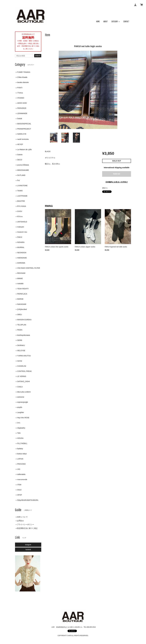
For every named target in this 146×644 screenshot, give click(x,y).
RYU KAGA (22, 206)
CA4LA (20, 387)
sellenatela (21, 474)
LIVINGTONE (22, 186)
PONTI (20, 88)
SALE (19, 490)
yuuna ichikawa (23, 165)
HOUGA (20, 438)
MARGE (20, 299)
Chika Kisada (22, 77)
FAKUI (20, 237)
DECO (20, 160)
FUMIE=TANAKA (24, 72)
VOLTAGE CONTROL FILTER (29, 268)
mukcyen (21, 227)
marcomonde (22, 479)
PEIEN (20, 330)
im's (19, 423)
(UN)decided (22, 309)
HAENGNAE (22, 258)
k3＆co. (20, 216)
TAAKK (20, 191)
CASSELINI (22, 366)
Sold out (117, 174)
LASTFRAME (22, 196)
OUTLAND (21, 175)
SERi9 (20, 340)
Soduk (20, 119)
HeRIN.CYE (22, 134)
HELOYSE (21, 351)
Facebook (28, 550)
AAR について (22, 517)
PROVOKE (21, 464)
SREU (20, 314)
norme (20, 361)
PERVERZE (22, 108)
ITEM (19, 485)
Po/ (18, 180)
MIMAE (20, 278)
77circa (20, 93)
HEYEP (20, 144)
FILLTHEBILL (22, 443)
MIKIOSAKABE (23, 170)
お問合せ (20, 521)
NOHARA (21, 242)
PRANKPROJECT (24, 129)
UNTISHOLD (22, 222)
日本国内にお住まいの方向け (117, 182)
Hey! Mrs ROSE (23, 418)
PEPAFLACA (22, 294)
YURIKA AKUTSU (24, 356)
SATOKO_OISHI (23, 381)
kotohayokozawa (24, 335)
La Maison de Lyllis (24, 149)
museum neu (22, 232)
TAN (19, 433)
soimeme (21, 397)
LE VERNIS (22, 376)
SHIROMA (21, 263)
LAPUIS (20, 459)
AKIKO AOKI (22, 103)
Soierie (20, 155)
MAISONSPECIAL (24, 124)
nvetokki (20, 284)
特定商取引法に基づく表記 (27, 528)
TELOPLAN (22, 325)
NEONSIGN (22, 253)
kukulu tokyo (22, 454)
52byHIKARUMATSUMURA (28, 500)
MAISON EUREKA (24, 320)
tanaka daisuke (23, 82)
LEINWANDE (22, 113)
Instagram (28, 545)
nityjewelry (21, 428)
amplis (20, 407)
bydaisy (20, 449)
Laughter (21, 412)
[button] (115, 22)
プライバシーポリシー (26, 524)
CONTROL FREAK (24, 371)
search (38, 56)
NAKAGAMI (22, 304)
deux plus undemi (24, 392)
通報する (105, 188)
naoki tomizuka (23, 139)
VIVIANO (21, 98)
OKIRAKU (21, 345)
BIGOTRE (21, 201)
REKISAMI (21, 273)
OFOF (20, 495)
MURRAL (21, 247)
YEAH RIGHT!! (23, 289)
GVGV (20, 211)
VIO (19, 469)
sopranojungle (23, 402)
